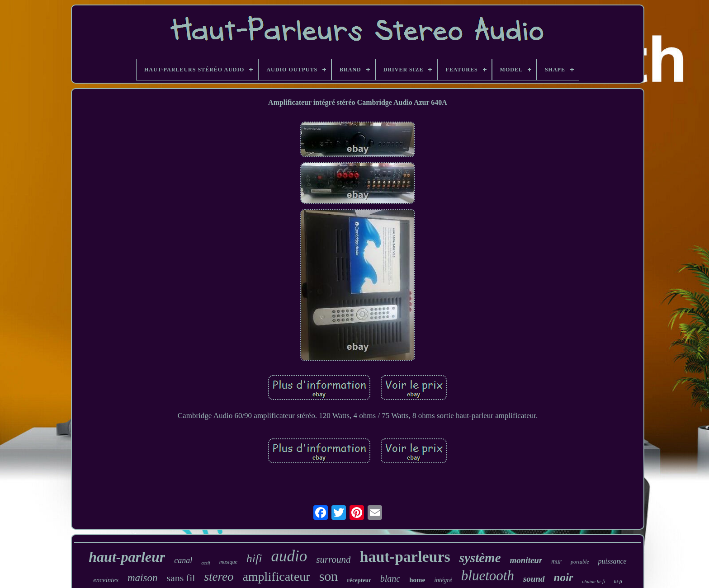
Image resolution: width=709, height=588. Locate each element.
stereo (219, 577)
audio (289, 556)
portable (580, 562)
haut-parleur (127, 557)
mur (556, 562)
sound (534, 579)
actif (206, 563)
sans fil (181, 578)
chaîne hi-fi (594, 581)
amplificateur (276, 576)
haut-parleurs (405, 557)
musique (228, 562)
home (417, 580)
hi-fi (618, 581)
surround (333, 560)
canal (183, 560)
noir (564, 577)
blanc (390, 579)
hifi (254, 558)
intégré (443, 580)
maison (142, 578)
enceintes (106, 580)
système (480, 558)
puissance (612, 561)
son (329, 576)
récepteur (359, 580)
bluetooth (488, 576)
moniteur (526, 560)
